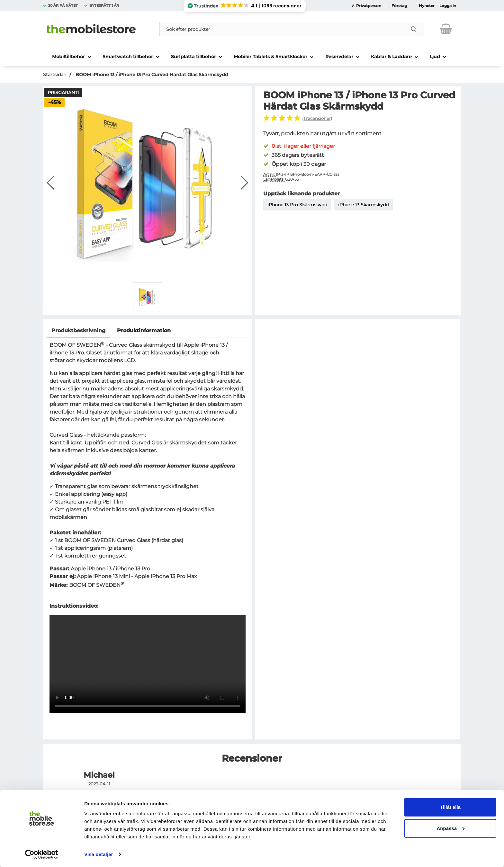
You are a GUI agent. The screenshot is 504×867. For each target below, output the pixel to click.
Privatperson (368, 6)
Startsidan (55, 75)
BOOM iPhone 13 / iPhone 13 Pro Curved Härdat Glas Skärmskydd (151, 75)
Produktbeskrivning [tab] (78, 331)
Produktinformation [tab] (144, 331)
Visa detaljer (99, 854)
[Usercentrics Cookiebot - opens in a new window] (42, 854)
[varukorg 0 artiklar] (446, 29)
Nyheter (427, 6)
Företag (399, 6)
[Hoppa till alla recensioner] (360, 119)
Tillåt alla (450, 807)
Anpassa (450, 828)
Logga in (448, 6)
